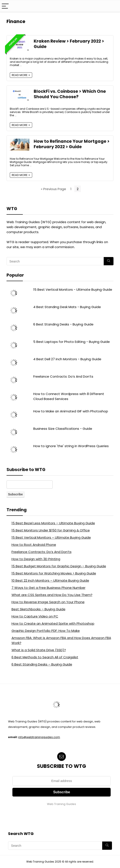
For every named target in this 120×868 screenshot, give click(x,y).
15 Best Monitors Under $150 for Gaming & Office (51, 530)
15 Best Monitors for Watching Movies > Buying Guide (54, 573)
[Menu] (5, 6)
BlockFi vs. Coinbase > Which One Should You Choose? (70, 94)
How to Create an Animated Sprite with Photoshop (53, 623)
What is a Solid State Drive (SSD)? (39, 650)
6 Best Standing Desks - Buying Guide (63, 324)
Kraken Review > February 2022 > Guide (69, 44)
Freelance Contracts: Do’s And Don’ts (63, 376)
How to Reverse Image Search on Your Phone (48, 602)
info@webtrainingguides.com (39, 737)
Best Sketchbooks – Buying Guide (38, 609)
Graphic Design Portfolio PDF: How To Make (46, 631)
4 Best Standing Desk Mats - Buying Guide (67, 307)
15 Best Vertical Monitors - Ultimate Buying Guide (73, 290)
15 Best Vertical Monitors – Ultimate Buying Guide (51, 537)
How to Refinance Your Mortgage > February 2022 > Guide (72, 144)
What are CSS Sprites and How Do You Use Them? (52, 595)
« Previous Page (53, 189)
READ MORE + (21, 75)
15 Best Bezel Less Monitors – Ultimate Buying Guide (53, 523)
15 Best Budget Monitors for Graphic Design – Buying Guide (59, 566)
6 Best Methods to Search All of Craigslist (45, 657)
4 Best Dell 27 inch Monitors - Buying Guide (67, 359)
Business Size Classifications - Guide (63, 429)
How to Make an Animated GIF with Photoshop (71, 411)
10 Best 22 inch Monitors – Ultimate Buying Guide (50, 580)
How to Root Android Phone (34, 545)
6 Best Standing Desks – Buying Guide (42, 664)
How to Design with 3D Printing (36, 559)
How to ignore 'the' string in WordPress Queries (71, 446)
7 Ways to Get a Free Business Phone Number (48, 588)
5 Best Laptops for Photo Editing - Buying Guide (72, 342)
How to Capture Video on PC (35, 616)
